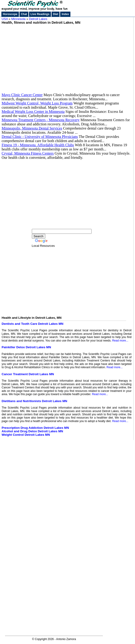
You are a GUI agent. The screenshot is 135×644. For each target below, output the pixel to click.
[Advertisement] (67, 57)
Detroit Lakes (38, 19)
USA (5, 19)
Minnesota (19, 19)
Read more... (120, 341)
